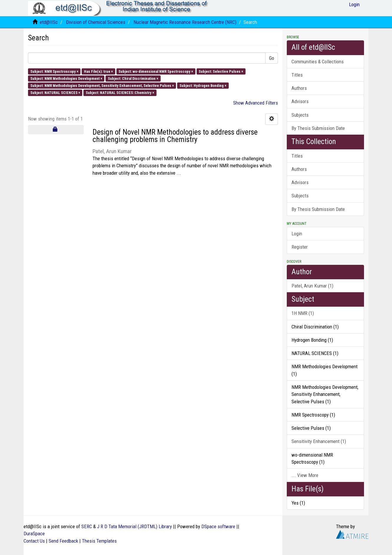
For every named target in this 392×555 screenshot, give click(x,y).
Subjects (300, 115)
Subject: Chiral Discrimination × (133, 78)
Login (297, 234)
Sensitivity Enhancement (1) (319, 441)
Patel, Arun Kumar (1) (312, 286)
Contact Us (34, 541)
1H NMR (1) (303, 313)
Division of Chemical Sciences (96, 22)
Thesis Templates (99, 541)
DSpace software (218, 526)
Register (300, 247)
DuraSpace (34, 533)
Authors (299, 88)
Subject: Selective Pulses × (221, 71)
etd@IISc (49, 22)
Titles (297, 75)
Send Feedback (63, 541)
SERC (87, 526)
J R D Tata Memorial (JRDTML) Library (134, 526)
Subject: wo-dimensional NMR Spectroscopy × (156, 71)
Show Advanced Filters (256, 103)
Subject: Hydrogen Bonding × (203, 86)
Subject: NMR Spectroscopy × (54, 71)
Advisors (300, 101)
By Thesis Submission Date (318, 128)
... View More (305, 475)
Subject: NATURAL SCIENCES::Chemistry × (120, 93)
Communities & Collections (318, 62)
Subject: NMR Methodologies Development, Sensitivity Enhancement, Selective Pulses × (102, 86)
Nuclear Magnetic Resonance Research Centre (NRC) (185, 22)
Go (272, 58)
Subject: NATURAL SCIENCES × (55, 93)
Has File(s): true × (98, 71)
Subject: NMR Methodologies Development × (66, 78)
